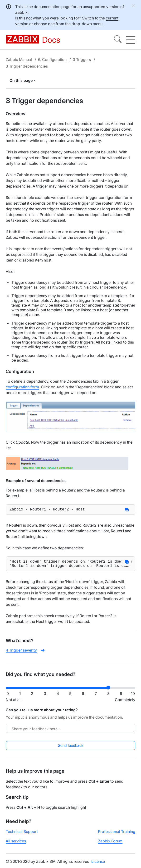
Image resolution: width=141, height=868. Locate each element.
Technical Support (22, 834)
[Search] (118, 40)
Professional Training (117, 834)
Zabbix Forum (110, 844)
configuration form (22, 387)
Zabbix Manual (19, 60)
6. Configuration (52, 60)
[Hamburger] (131, 40)
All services (16, 844)
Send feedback (70, 748)
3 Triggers (82, 60)
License (98, 864)
